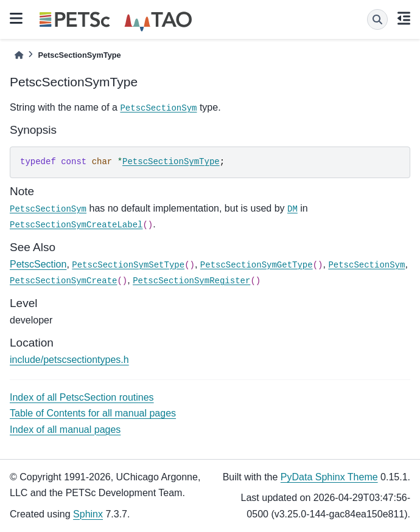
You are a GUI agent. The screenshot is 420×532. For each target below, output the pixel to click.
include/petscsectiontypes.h (69, 360)
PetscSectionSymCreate (63, 281)
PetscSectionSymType (171, 162)
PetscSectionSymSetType (128, 265)
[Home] (19, 55)
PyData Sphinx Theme (329, 477)
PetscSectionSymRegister (191, 281)
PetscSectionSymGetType (257, 265)
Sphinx (88, 514)
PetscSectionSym (158, 108)
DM (292, 209)
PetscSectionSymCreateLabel (76, 225)
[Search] (377, 19)
